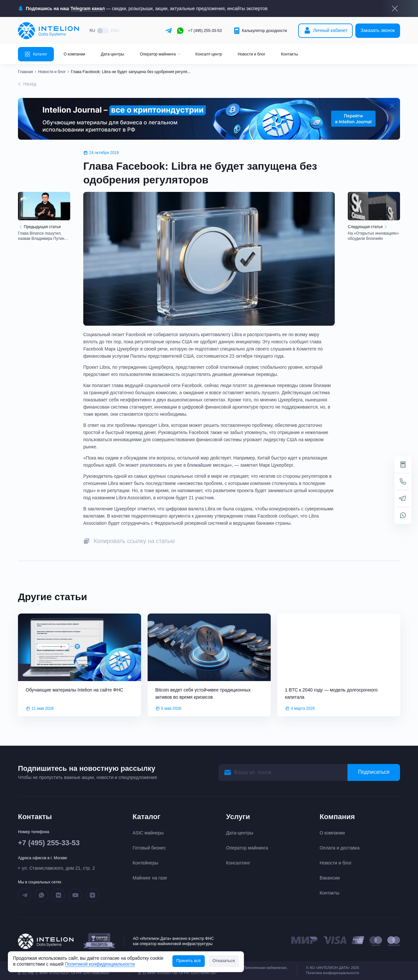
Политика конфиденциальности (332, 973)
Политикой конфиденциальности (100, 964)
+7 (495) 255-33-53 (205, 31)
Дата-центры (113, 54)
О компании (74, 54)
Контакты (289, 54)
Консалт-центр (209, 54)
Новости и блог (251, 54)
